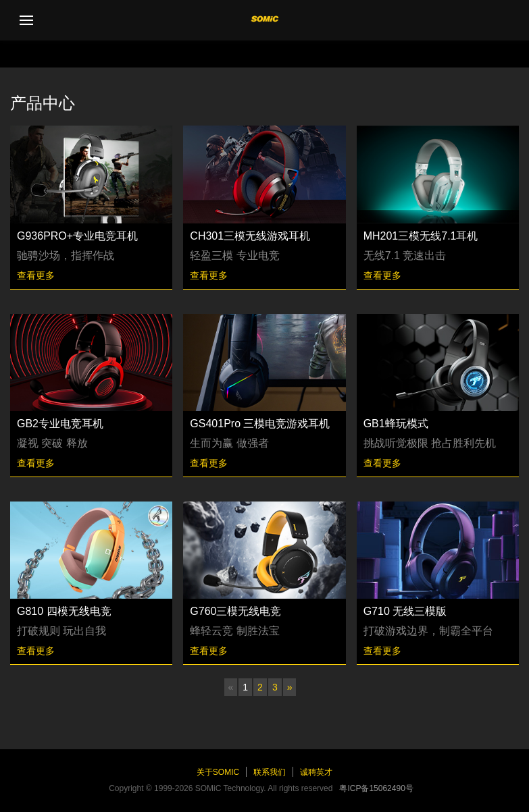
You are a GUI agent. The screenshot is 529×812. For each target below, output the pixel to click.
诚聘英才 (316, 772)
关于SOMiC (218, 772)
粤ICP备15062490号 (376, 788)
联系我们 (270, 772)
